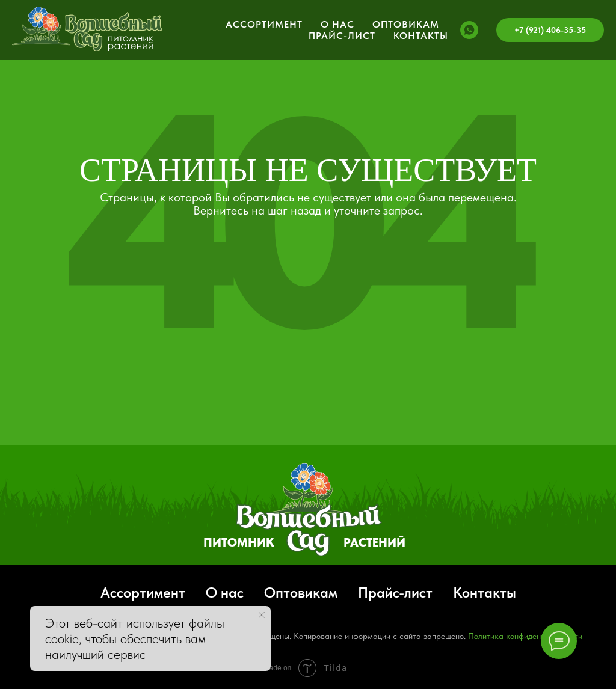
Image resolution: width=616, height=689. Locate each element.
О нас (337, 24)
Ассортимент (264, 24)
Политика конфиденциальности (525, 636)
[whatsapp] (469, 30)
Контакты (421, 36)
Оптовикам (406, 24)
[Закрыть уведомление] (262, 615)
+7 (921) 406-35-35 (550, 30)
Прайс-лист (342, 36)
